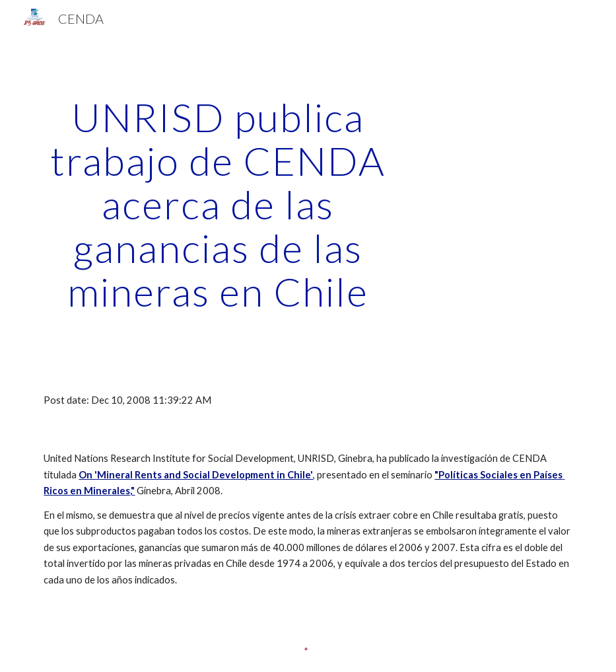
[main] (218, 204)
